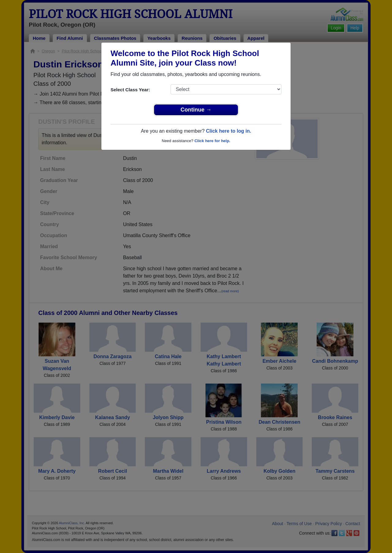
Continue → (196, 110)
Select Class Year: (130, 90)
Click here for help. (212, 141)
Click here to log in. (228, 131)
